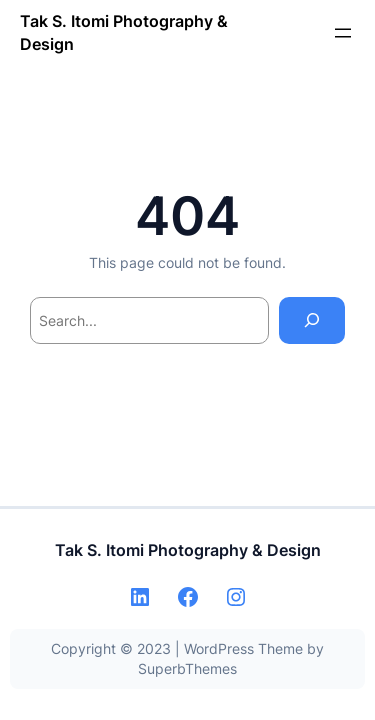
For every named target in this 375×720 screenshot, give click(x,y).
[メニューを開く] (343, 33)
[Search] (312, 320)
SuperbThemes (187, 668)
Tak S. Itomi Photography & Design (188, 550)
